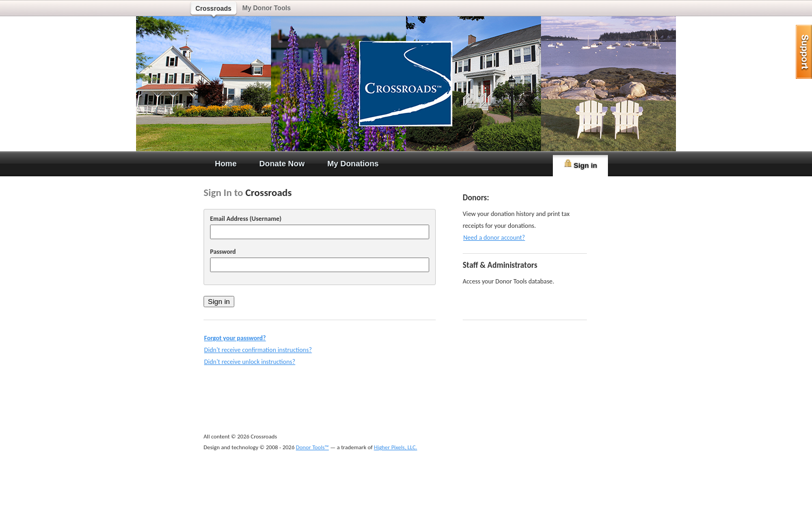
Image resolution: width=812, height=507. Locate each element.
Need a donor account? (494, 237)
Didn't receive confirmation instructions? (258, 350)
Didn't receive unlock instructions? (250, 361)
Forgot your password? (235, 338)
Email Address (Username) (246, 218)
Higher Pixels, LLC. (396, 447)
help (804, 52)
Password (223, 251)
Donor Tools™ (312, 447)
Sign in (581, 164)
